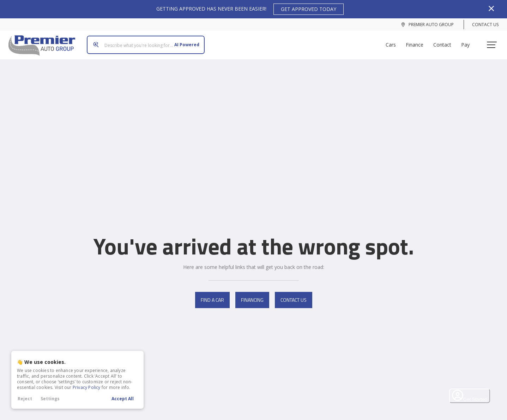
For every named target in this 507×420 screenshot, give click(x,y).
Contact (445, 42)
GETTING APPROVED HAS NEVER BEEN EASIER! (250, 9)
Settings (50, 399)
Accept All (123, 399)
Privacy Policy (87, 387)
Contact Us (485, 25)
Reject (25, 399)
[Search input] (143, 42)
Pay (468, 42)
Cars (394, 42)
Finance (417, 42)
